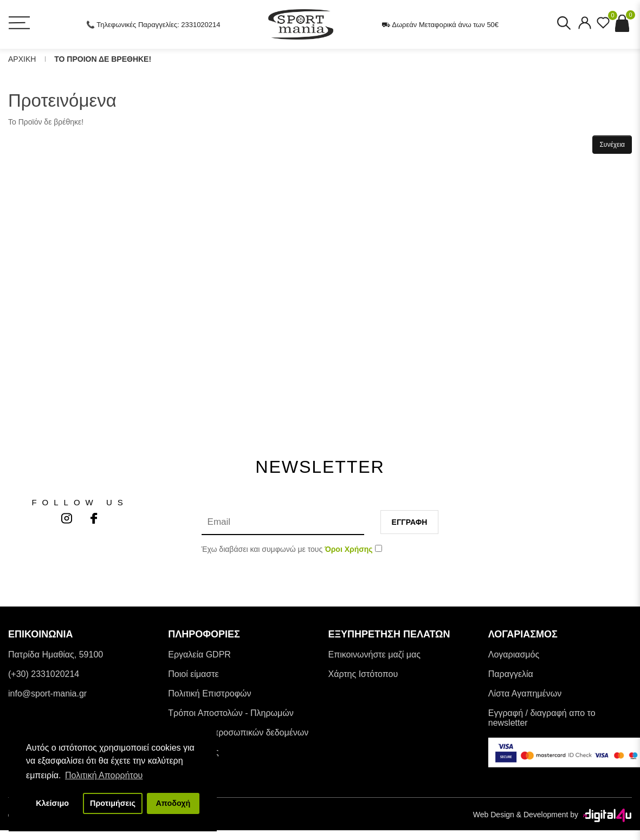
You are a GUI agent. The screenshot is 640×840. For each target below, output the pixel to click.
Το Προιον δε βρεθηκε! (103, 59)
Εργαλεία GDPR (199, 655)
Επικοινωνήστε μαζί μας (374, 655)
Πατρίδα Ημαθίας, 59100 (56, 655)
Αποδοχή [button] (173, 803)
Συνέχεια (612, 145)
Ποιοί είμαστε (193, 674)
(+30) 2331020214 (44, 674)
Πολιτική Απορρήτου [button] (104, 775)
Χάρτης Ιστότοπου (363, 674)
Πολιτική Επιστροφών (209, 694)
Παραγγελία (511, 674)
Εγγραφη (410, 522)
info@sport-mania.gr (47, 694)
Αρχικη (22, 59)
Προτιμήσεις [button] (113, 803)
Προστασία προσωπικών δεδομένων (238, 732)
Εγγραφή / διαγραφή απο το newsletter (542, 718)
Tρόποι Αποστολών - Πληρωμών (231, 713)
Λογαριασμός (514, 655)
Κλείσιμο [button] (52, 803)
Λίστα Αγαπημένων (525, 694)
